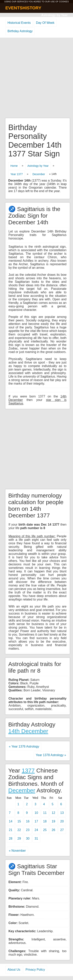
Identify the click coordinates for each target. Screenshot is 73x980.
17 (36, 821)
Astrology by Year (55, 15)
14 (11, 821)
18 (45, 821)
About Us (14, 970)
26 (54, 830)
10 (36, 813)
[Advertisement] (36, 78)
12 (54, 813)
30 (28, 839)
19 (54, 821)
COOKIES (64, 2)
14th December (28, 731)
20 (62, 821)
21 (11, 830)
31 (36, 839)
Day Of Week (45, 23)
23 (28, 830)
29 (19, 839)
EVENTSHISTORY (23, 8)
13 (62, 813)
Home (14, 166)
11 (45, 813)
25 (45, 830)
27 (62, 830)
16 (28, 821)
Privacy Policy (35, 970)
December (39, 174)
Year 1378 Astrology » (51, 755)
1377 (28, 770)
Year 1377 (17, 174)
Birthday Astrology (20, 31)
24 (36, 830)
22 (19, 830)
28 (11, 839)
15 (19, 821)
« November (17, 851)
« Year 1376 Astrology (24, 746)
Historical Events (19, 23)
